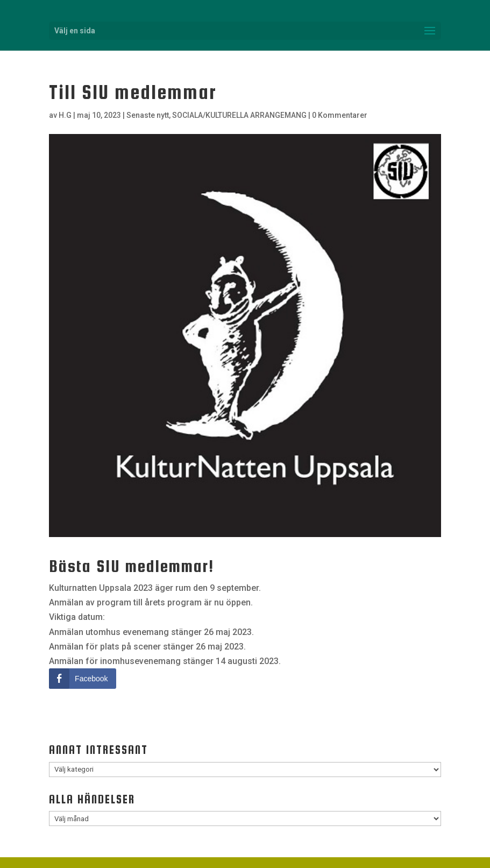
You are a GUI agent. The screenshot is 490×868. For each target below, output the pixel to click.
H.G (65, 115)
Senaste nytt (148, 115)
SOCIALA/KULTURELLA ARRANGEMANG (239, 115)
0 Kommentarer (340, 115)
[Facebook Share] (82, 679)
